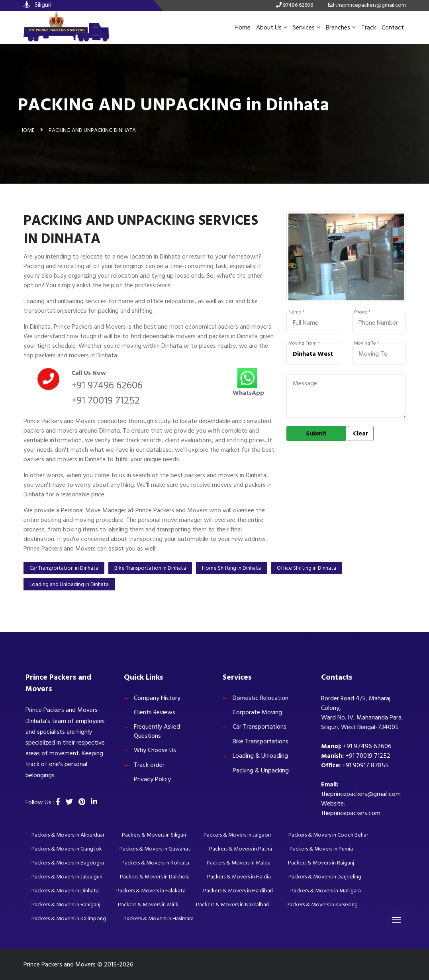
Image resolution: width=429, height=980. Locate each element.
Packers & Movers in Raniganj (66, 905)
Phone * (362, 312)
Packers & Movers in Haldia (239, 877)
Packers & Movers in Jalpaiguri (67, 877)
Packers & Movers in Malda (239, 863)
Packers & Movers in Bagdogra (68, 863)
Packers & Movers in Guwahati (156, 849)
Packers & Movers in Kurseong (322, 905)
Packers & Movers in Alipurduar (68, 835)
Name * (296, 312)
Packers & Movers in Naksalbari (232, 905)
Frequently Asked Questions (157, 731)
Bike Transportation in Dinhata (150, 568)
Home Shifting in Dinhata (231, 568)
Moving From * (304, 343)
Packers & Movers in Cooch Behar (328, 835)
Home (243, 27)
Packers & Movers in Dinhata (65, 891)
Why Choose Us (155, 750)
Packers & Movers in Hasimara (159, 918)
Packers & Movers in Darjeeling (325, 877)
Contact (393, 27)
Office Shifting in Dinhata (307, 568)
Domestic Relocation (261, 698)
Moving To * (367, 343)
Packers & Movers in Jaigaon (237, 835)
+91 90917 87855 (365, 765)
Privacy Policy (152, 779)
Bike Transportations (261, 741)
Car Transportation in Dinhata (64, 568)
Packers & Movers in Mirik (148, 905)
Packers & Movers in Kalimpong (69, 918)
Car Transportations (260, 727)
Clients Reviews (155, 712)
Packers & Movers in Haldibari (238, 891)
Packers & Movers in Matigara (326, 891)
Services (307, 27)
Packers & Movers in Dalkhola (155, 877)
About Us (272, 27)
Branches (341, 27)
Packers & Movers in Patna (241, 849)
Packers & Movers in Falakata (151, 891)
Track (369, 27)
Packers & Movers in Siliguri (154, 835)
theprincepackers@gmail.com (361, 794)
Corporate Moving (257, 712)
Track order (149, 765)
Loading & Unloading (260, 756)
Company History (157, 698)
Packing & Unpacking (261, 770)
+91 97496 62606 (107, 385)
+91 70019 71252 (106, 400)
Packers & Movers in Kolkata (155, 863)
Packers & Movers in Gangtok (67, 849)
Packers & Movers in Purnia (321, 849)
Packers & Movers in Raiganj (321, 863)
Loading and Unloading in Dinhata (69, 584)
